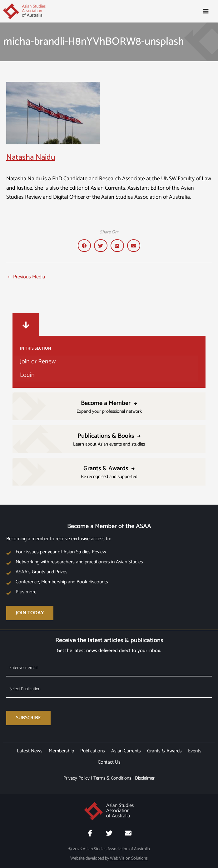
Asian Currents (126, 751)
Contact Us (109, 762)
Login (27, 375)
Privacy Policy (77, 778)
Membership (61, 751)
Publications (93, 751)
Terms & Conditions (112, 778)
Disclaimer (145, 778)
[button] (84, 246)
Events (195, 751)
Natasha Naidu (31, 157)
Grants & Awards (164, 751)
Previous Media (26, 277)
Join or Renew (38, 362)
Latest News (30, 751)
